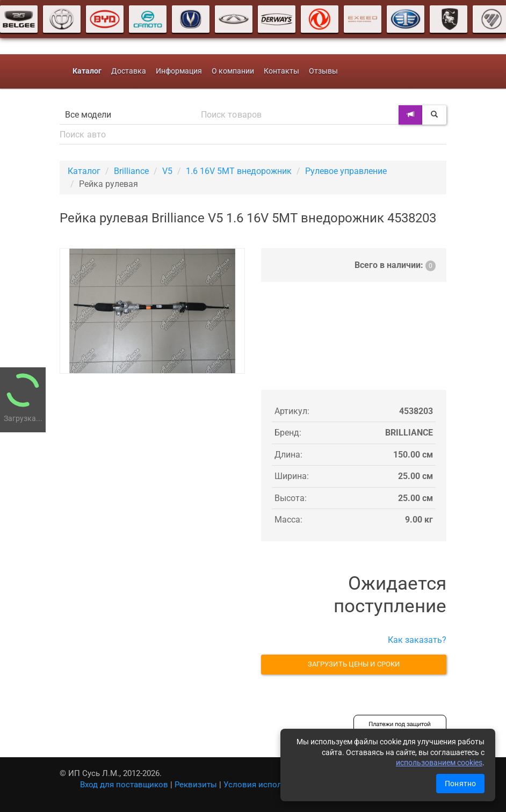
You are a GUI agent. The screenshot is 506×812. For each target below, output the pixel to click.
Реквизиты (196, 785)
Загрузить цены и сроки (354, 664)
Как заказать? (417, 640)
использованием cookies (439, 763)
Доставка (129, 71)
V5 (167, 171)
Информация (179, 71)
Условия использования (271, 785)
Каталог (84, 171)
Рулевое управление (346, 171)
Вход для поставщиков (124, 785)
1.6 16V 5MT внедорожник (239, 171)
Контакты (281, 71)
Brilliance (131, 171)
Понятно (460, 784)
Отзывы (323, 71)
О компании (233, 71)
